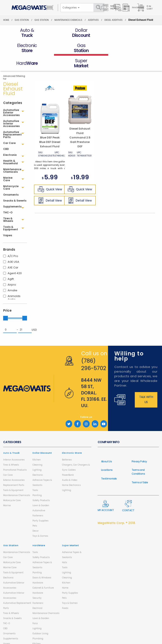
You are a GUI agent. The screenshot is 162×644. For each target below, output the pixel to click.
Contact (128, 491)
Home (6, 20)
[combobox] (71, 8)
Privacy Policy (139, 446)
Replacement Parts (14, 470)
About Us (106, 446)
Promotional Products (15, 455)
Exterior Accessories (14, 465)
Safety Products (41, 485)
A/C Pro (13, 241)
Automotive (39, 495)
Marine (7, 490)
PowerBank (68, 460)
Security (37, 583)
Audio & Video (70, 465)
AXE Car (13, 252)
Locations (107, 455)
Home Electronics (71, 470)
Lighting (37, 455)
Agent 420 (15, 258)
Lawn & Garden (41, 490)
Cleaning (37, 450)
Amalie (12, 275)
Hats (65, 547)
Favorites (133, 8)
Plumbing (38, 623)
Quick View (50, 174)
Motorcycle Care (12, 485)
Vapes (7, 628)
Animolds (14, 281)
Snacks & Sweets (12, 603)
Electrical (37, 593)
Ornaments (9, 618)
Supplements (11, 623)
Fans (35, 608)
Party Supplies (40, 505)
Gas (11, 530)
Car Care (8, 460)
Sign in (121, 8)
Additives (93, 20)
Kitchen (37, 444)
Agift (11, 264)
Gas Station (22, 20)
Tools (35, 475)
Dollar (42, 438)
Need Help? (109, 8)
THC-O (7, 608)
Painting (37, 480)
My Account (106, 491)
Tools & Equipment (13, 475)
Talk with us (146, 384)
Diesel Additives (113, 20)
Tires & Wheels (11, 450)
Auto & (11, 438)
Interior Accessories (14, 444)
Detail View (50, 185)
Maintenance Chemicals (68, 20)
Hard (39, 530)
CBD (5, 613)
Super (70, 530)
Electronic (38, 460)
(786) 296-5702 (94, 349)
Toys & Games (40, 521)
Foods (65, 593)
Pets (35, 511)
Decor (36, 516)
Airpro (12, 269)
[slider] (5, 303)
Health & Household (14, 634)
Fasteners (38, 500)
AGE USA (13, 247)
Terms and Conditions (138, 457)
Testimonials (109, 463)
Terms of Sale (140, 467)
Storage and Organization (47, 639)
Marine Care (10, 552)
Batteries (67, 444)
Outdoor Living (40, 618)
